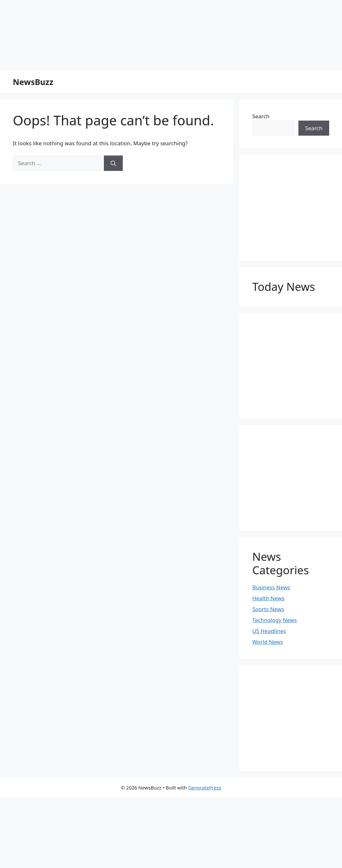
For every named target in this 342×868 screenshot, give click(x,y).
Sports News (268, 609)
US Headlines (269, 631)
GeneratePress (205, 788)
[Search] (113, 163)
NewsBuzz (33, 82)
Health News (268, 598)
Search (261, 116)
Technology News (275, 620)
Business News (271, 587)
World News (268, 642)
